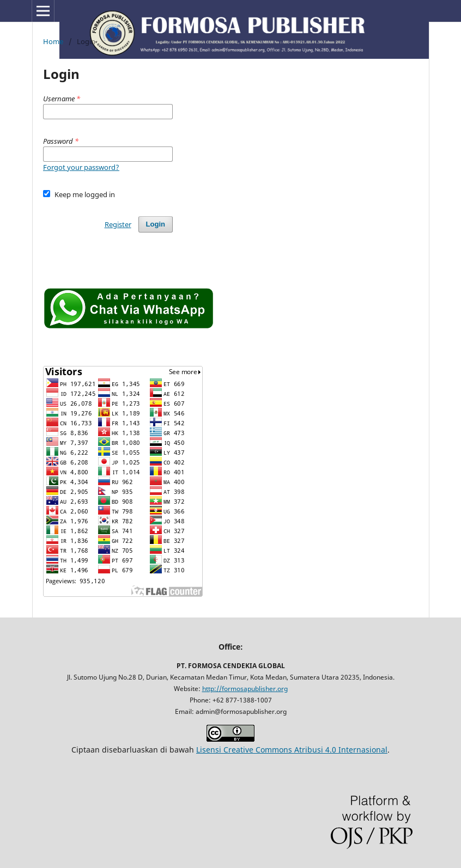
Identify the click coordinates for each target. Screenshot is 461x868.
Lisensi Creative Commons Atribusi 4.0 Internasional (292, 750)
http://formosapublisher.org (245, 689)
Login (156, 224)
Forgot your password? (81, 167)
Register (118, 224)
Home (53, 41)
